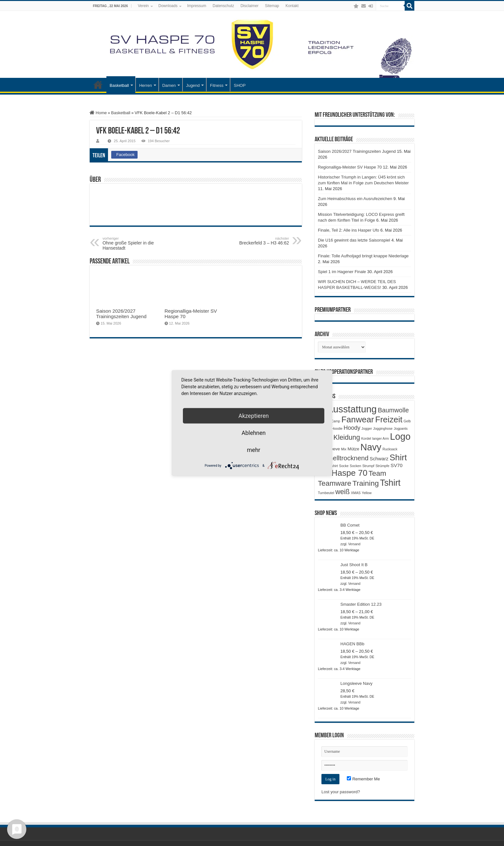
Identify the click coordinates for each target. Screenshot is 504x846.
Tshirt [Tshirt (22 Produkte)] (390, 483)
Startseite (98, 85)
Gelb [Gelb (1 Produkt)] (407, 421)
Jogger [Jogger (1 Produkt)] (367, 428)
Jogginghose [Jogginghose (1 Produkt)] (383, 428)
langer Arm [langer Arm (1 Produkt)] (381, 438)
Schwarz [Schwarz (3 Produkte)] (379, 459)
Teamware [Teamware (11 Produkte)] (335, 483)
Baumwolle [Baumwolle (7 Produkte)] (393, 410)
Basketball (119, 85)
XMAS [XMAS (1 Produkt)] (356, 493)
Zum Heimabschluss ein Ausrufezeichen (355, 199)
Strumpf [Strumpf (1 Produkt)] (368, 466)
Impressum (197, 6)
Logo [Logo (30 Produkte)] (400, 437)
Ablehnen (253, 433)
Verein (143, 6)
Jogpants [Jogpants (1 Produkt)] (401, 428)
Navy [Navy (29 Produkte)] (371, 447)
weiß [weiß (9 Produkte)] (342, 492)
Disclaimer (249, 6)
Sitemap (272, 6)
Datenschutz (224, 6)
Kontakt (292, 6)
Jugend (193, 85)
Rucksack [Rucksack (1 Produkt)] (390, 449)
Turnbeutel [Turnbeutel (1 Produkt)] (326, 493)
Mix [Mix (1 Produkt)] (344, 449)
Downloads (168, 6)
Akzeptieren (254, 416)
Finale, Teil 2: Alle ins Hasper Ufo (349, 230)
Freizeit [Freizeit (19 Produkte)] (389, 419)
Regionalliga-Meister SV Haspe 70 (350, 167)
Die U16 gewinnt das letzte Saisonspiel (354, 240)
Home (98, 113)
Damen (169, 85)
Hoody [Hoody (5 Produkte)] (352, 428)
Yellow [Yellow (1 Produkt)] (367, 493)
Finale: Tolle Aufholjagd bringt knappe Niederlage (363, 256)
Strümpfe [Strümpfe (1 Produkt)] (382, 466)
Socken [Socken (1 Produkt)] (355, 466)
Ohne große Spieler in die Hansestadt (135, 244)
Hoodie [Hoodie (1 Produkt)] (337, 428)
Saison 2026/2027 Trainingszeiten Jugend (121, 314)
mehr (253, 450)
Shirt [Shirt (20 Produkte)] (398, 457)
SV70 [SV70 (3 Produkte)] (396, 465)
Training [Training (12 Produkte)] (365, 483)
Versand (354, 544)
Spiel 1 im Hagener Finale (342, 272)
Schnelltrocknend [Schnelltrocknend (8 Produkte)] (343, 458)
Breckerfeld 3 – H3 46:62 (256, 241)
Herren (146, 85)
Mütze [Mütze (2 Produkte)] (353, 449)
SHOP (240, 85)
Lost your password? (341, 792)
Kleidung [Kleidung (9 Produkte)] (347, 437)
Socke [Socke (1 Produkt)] (344, 466)
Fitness (217, 85)
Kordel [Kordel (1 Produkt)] (366, 438)
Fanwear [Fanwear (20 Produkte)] (358, 419)
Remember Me (363, 779)
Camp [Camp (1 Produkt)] (336, 421)
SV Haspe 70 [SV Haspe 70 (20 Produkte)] (343, 473)
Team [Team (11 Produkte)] (378, 473)
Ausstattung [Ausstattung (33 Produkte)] (352, 409)
